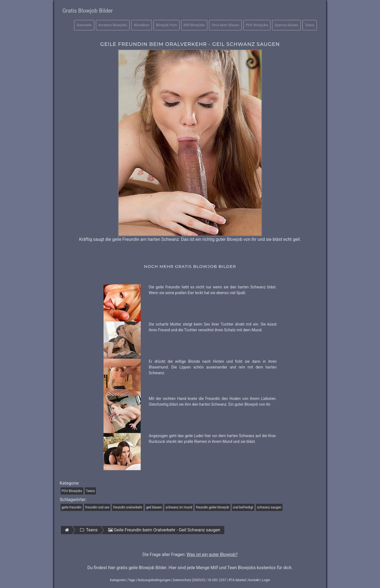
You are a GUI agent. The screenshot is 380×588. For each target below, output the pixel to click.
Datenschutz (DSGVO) (189, 580)
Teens (310, 25)
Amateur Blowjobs (113, 25)
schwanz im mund (179, 507)
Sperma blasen (286, 25)
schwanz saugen (269, 507)
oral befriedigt (243, 507)
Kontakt (254, 580)
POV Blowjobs (257, 25)
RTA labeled (237, 580)
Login (266, 580)
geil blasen (154, 507)
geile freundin (72, 507)
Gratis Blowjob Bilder (88, 11)
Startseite (84, 25)
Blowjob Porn (167, 25)
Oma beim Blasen (225, 25)
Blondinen (142, 25)
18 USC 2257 (217, 580)
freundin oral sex (97, 507)
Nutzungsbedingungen (154, 580)
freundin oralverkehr (128, 507)
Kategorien (118, 580)
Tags (132, 580)
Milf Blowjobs (194, 25)
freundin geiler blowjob (212, 507)
